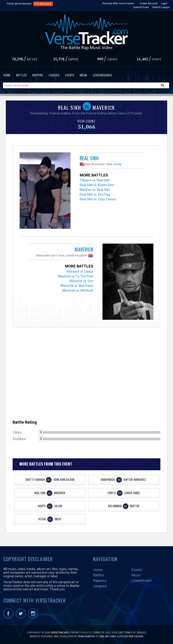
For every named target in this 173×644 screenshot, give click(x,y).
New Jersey (114, 164)
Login (164, 3)
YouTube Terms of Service (129, 633)
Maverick (84, 249)
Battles (21, 75)
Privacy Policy (80, 633)
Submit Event (141, 7)
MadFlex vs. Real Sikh (95, 190)
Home (7, 75)
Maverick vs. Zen (81, 281)
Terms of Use (101, 633)
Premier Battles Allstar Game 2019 (110, 113)
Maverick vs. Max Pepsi (77, 286)
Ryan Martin (86, 636)
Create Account (149, 3)
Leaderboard (141, 581)
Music (136, 575)
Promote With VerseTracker (118, 3)
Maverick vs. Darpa (80, 272)
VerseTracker (59, 633)
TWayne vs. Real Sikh (95, 180)
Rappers (38, 75)
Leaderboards (102, 75)
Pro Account (43, 4)
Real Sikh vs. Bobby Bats (97, 185)
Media (83, 75)
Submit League (161, 7)
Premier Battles (60, 113)
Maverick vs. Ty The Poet (76, 276)
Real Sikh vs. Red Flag (95, 194)
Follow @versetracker (19, 4)
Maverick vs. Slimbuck (78, 290)
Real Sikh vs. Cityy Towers (98, 199)
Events (70, 75)
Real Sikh (89, 158)
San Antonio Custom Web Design (121, 636)
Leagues (54, 75)
